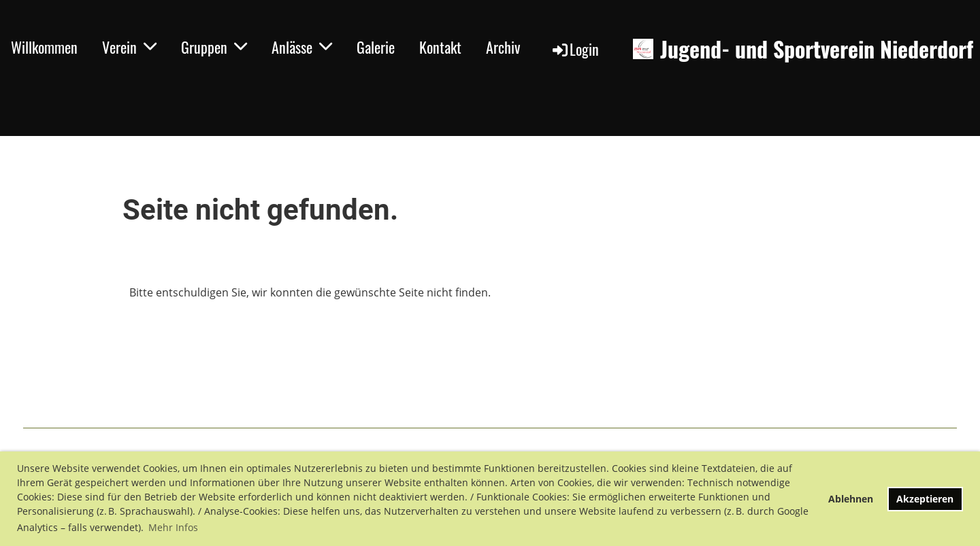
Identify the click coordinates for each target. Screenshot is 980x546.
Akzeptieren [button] (925, 499)
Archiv (503, 47)
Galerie (376, 47)
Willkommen (44, 47)
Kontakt (440, 47)
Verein (129, 47)
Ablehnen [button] (851, 499)
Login (575, 49)
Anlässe (302, 47)
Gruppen (214, 47)
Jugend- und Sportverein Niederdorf (817, 49)
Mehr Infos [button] (173, 527)
